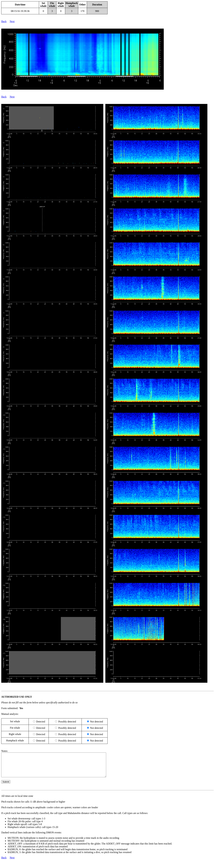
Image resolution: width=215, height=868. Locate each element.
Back (4, 21)
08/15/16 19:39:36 (20, 11)
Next (12, 21)
